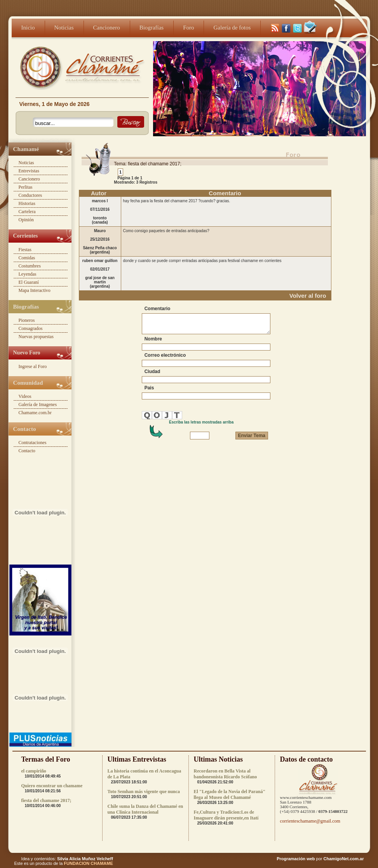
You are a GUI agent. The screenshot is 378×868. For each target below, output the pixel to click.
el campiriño (34, 771)
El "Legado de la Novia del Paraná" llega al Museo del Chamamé (230, 794)
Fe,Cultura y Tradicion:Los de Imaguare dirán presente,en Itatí (226, 815)
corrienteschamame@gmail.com (310, 821)
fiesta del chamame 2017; (46, 800)
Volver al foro (308, 296)
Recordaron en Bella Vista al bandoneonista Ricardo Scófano (226, 774)
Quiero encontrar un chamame (52, 786)
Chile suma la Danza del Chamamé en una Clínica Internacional (145, 809)
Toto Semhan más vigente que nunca (144, 792)
